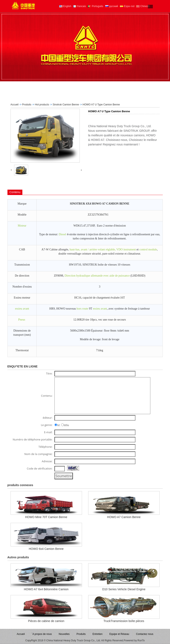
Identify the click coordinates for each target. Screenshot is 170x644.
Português (95, 6)
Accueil (15, 105)
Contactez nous (145, 634)
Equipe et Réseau (119, 634)
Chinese (143, 6)
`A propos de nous (42, 634)
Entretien (98, 634)
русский (112, 6)
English (65, 6)
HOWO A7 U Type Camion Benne (101, 105)
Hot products (42, 105)
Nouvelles (64, 634)
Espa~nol (127, 6)
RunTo (141, 640)
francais (80, 6)
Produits (27, 105)
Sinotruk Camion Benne (66, 105)
